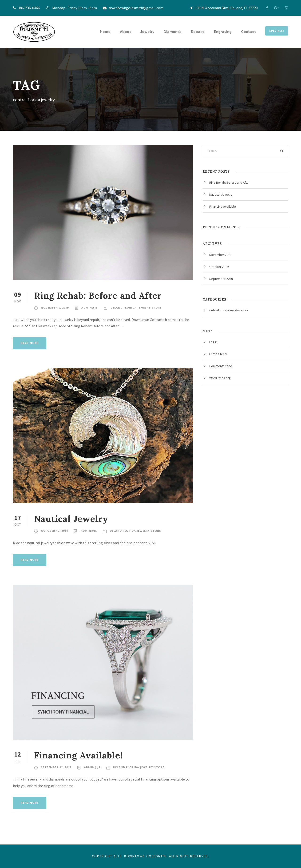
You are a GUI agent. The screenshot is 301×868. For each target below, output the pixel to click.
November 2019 (220, 255)
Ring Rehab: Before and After (98, 295)
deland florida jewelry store (136, 307)
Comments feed (221, 366)
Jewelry (147, 32)
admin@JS (90, 307)
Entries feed (218, 354)
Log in (213, 342)
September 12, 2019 (56, 767)
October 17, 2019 (54, 531)
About (125, 32)
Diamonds (173, 32)
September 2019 (221, 279)
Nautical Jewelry (71, 519)
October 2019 (219, 267)
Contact (248, 32)
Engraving (223, 32)
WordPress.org (220, 378)
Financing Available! (78, 755)
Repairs (198, 32)
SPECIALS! (277, 31)
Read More (30, 343)
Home (105, 32)
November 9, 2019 (55, 307)
